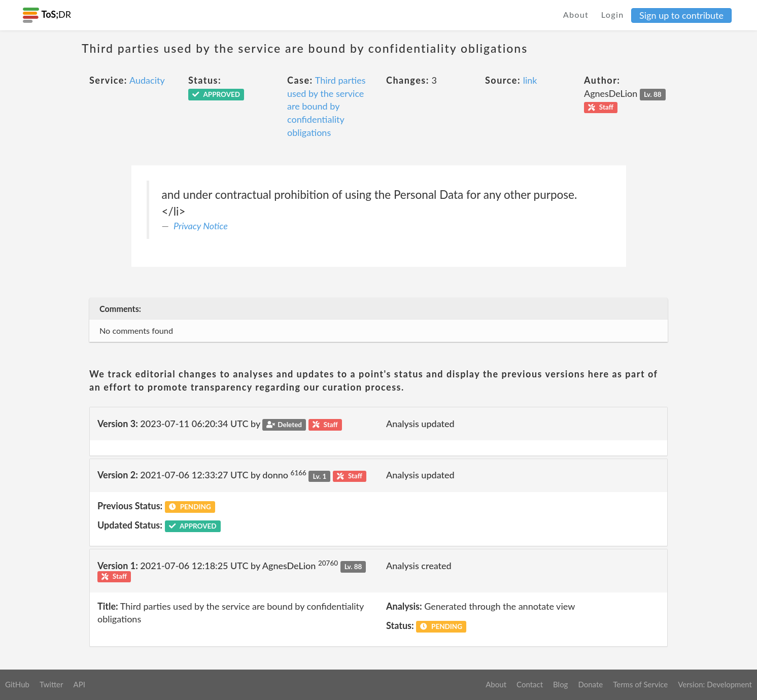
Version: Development (715, 684)
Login (613, 14)
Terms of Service (640, 684)
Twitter (51, 684)
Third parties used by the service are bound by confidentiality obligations (326, 106)
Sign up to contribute (681, 15)
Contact (530, 684)
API (79, 684)
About (576, 14)
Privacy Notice (201, 226)
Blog (560, 684)
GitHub (17, 684)
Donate (590, 684)
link (530, 80)
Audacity (147, 80)
